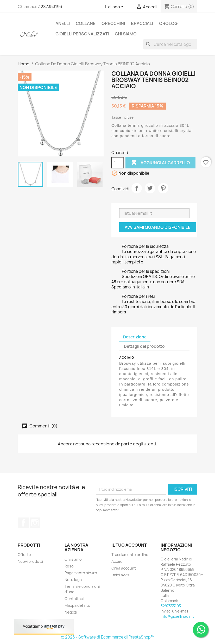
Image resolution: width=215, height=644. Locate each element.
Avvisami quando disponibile (158, 227)
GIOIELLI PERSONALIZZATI (82, 34)
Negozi (71, 612)
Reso (69, 566)
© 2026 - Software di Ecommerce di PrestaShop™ (108, 637)
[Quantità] (118, 163)
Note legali (74, 580)
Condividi (137, 188)
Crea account (124, 568)
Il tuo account (129, 545)
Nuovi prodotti (30, 561)
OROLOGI (169, 23)
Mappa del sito (77, 605)
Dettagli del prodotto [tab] (144, 346)
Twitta (150, 188)
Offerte (24, 555)
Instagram (35, 523)
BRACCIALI (142, 23)
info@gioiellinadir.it (177, 616)
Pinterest (163, 188)
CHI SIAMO (126, 34)
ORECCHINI (113, 23)
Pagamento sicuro (81, 573)
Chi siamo (73, 559)
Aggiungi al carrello (160, 163)
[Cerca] (170, 44)
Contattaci (74, 599)
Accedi (117, 561)
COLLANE (86, 23)
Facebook (23, 523)
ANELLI (63, 23)
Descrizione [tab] (135, 337)
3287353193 (50, 7)
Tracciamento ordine (130, 555)
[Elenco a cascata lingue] (115, 7)
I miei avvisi (121, 575)
